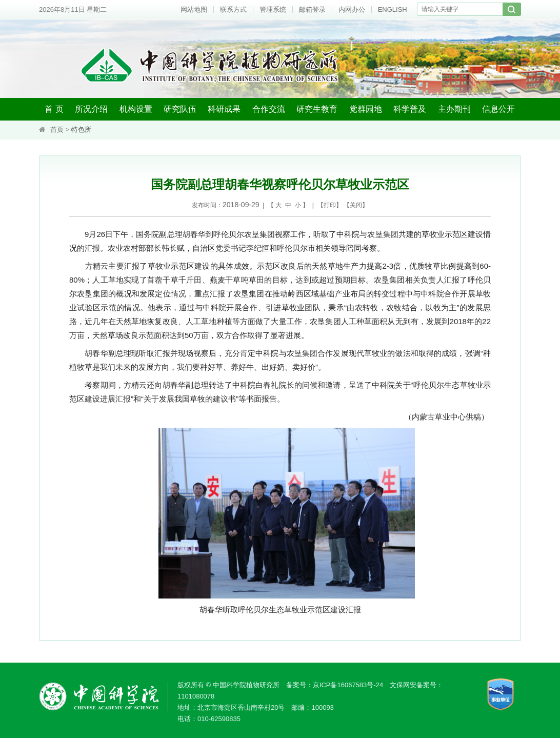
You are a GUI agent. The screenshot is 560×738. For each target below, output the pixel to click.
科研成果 (224, 109)
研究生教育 (317, 109)
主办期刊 (454, 109)
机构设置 (136, 109)
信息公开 (498, 109)
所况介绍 (91, 109)
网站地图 (194, 9)
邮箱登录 (312, 9)
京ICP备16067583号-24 (348, 685)
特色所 (81, 129)
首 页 (54, 109)
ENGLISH (393, 9)
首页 (57, 129)
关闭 (356, 205)
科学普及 (410, 109)
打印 (330, 205)
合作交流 (269, 109)
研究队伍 (180, 109)
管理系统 (273, 9)
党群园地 (366, 109)
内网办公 (352, 9)
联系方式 (233, 9)
